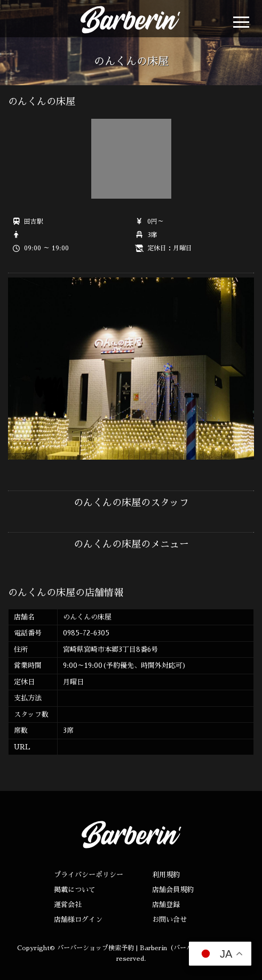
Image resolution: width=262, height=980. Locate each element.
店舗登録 (166, 905)
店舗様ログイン (78, 920)
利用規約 (166, 875)
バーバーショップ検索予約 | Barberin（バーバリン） (134, 948)
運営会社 (68, 905)
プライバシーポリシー (89, 875)
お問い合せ (169, 920)
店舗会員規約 (173, 890)
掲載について (75, 890)
